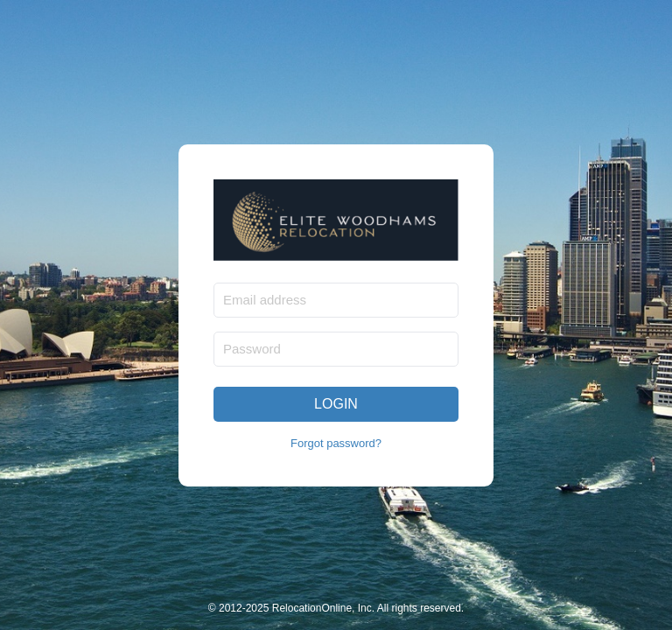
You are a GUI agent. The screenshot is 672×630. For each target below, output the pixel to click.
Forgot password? (336, 443)
